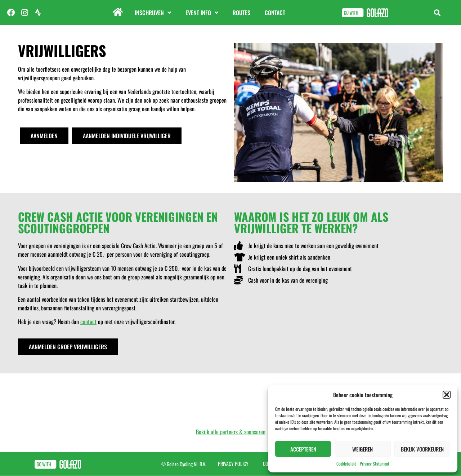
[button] (447, 395)
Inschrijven (153, 13)
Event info (202, 13)
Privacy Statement (375, 464)
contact (88, 322)
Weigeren (362, 449)
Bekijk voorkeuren (422, 449)
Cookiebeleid (346, 464)
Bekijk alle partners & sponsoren (231, 432)
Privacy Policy (233, 464)
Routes (241, 13)
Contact (275, 13)
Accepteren (303, 449)
